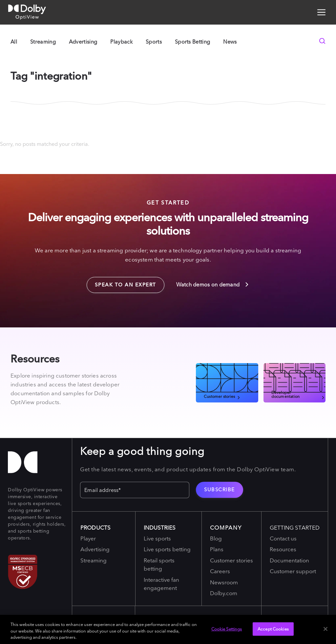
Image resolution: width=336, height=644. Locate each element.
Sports (154, 42)
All (14, 42)
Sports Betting (192, 42)
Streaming (43, 42)
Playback (121, 42)
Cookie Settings (227, 629)
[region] (168, 629)
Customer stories (222, 396)
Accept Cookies (273, 629)
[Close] (325, 629)
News (230, 42)
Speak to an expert (121, 283)
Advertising (83, 42)
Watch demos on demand (213, 284)
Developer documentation (299, 394)
